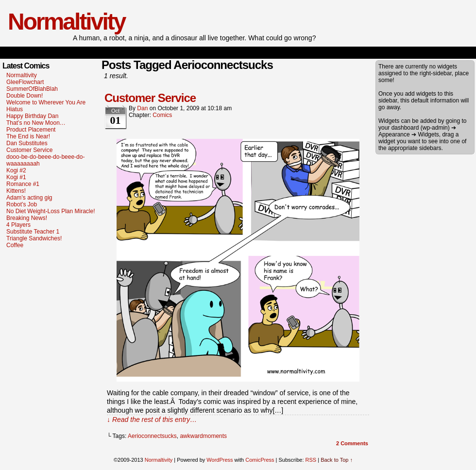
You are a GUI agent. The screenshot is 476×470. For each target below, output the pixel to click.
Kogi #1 (16, 177)
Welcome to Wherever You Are (46, 102)
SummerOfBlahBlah (32, 89)
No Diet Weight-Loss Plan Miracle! (51, 211)
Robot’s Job (22, 204)
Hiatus (15, 109)
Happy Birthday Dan (32, 116)
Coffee (15, 245)
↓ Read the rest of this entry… (152, 420)
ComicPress (260, 460)
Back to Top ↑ (337, 460)
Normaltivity (66, 22)
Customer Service (29, 150)
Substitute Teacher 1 (33, 232)
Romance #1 (23, 184)
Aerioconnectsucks (152, 436)
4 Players (18, 225)
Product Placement (31, 130)
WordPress (220, 460)
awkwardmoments (203, 436)
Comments (352, 443)
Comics (162, 115)
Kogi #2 (16, 170)
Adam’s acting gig (29, 198)
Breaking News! (27, 218)
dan (142, 108)
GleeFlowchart (25, 82)
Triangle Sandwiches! (34, 238)
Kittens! (16, 191)
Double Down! (25, 96)
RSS (311, 460)
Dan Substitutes (27, 143)
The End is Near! (28, 136)
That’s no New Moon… (36, 123)
